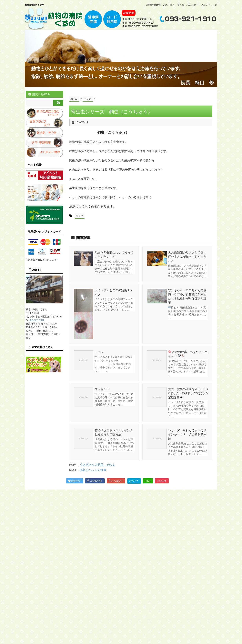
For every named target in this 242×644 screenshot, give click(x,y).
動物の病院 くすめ (35, 5)
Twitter (75, 481)
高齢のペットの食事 (93, 470)
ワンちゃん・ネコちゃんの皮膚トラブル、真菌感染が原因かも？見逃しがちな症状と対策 (187, 296)
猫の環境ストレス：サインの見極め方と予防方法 (114, 432)
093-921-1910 (37, 320)
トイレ (99, 352)
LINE (148, 481)
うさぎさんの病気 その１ (97, 464)
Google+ (116, 481)
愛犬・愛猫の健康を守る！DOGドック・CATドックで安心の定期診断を (188, 393)
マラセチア (102, 389)
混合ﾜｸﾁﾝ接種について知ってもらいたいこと (114, 254)
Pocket (162, 481)
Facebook (95, 481)
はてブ (134, 481)
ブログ (80, 216)
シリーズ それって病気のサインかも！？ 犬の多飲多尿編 (187, 434)
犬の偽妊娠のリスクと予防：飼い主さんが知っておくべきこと (187, 256)
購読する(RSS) (39, 94)
